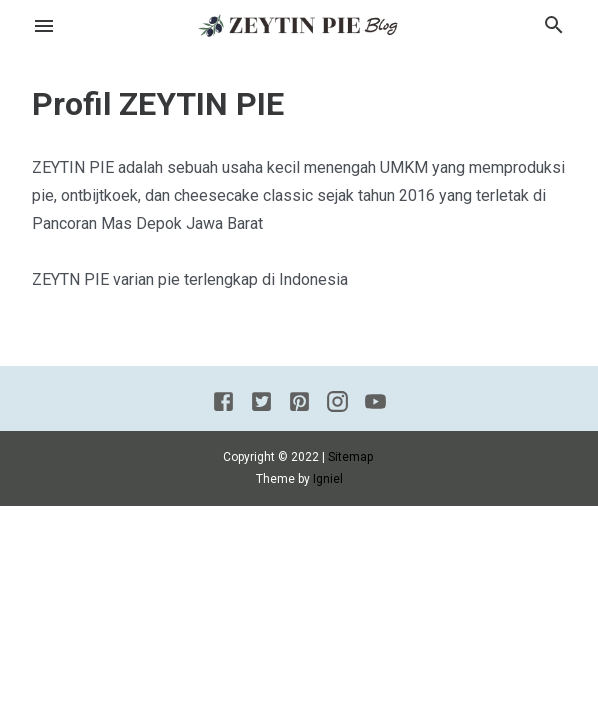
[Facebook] (223, 405)
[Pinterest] (299, 405)
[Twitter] (261, 405)
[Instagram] (337, 405)
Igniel (328, 479)
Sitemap (350, 457)
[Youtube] (375, 405)
